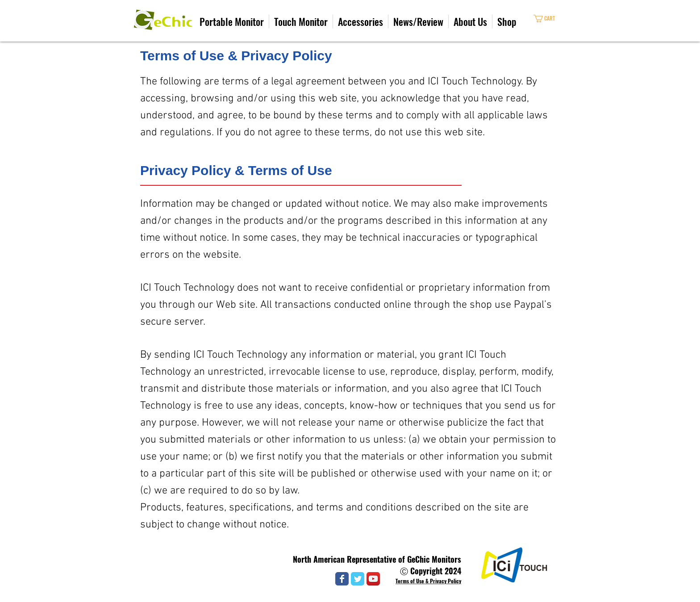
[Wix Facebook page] (342, 579)
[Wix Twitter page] (358, 579)
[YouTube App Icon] (373, 579)
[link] (552, 19)
